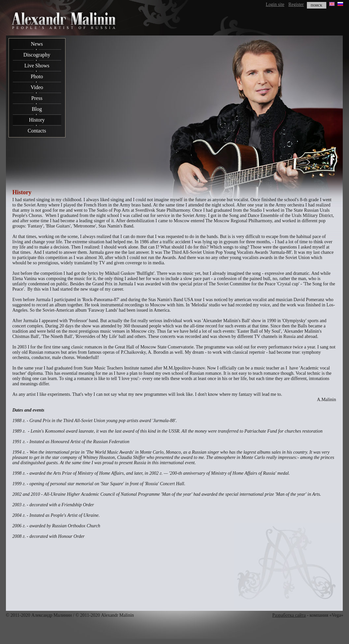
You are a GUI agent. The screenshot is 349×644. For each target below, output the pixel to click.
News (37, 44)
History (37, 120)
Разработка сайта (289, 615)
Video (37, 87)
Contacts (37, 131)
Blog (37, 109)
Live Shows (37, 66)
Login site (275, 4)
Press (37, 98)
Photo (37, 76)
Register (296, 4)
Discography (37, 55)
